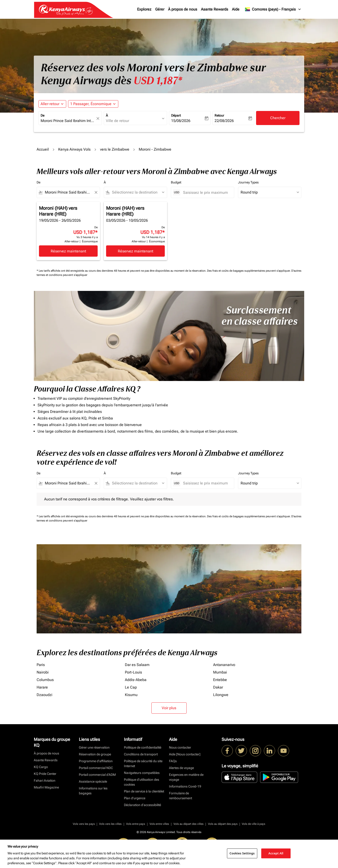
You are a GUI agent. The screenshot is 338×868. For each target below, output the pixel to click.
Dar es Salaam (137, 665)
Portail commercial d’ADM (97, 775)
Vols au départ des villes (188, 824)
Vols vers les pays (84, 824)
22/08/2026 (224, 121)
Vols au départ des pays (223, 824)
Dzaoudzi (44, 695)
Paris (41, 665)
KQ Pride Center (45, 774)
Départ (176, 115)
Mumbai (220, 672)
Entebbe (220, 680)
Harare (42, 687)
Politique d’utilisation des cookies (142, 782)
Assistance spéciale (93, 781)
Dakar (218, 687)
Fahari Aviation (45, 780)
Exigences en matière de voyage (186, 777)
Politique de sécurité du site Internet (143, 763)
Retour (219, 115)
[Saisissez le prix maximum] (206, 192)
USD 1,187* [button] (158, 81)
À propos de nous (183, 9)
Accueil (43, 149)
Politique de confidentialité (143, 747)
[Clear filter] (96, 192)
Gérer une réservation (94, 747)
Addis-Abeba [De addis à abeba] (136, 680)
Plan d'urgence (135, 798)
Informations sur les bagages (93, 791)
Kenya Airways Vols (74, 149)
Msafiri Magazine (46, 787)
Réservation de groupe (95, 754)
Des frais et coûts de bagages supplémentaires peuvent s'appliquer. (249, 271)
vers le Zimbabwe (115, 149)
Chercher (278, 118)
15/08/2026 (181, 121)
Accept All (276, 853)
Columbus (45, 680)
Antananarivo (224, 665)
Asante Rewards (215, 9)
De (42, 115)
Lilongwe (221, 695)
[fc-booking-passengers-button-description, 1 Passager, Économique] (91, 104)
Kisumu (131, 695)
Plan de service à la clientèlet (144, 791)
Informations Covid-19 (185, 786)
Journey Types (248, 182)
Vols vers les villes (110, 824)
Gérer (160, 9)
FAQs (173, 761)
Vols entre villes (159, 824)
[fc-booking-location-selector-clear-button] (99, 118)
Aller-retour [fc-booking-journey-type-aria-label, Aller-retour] (50, 104)
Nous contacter (180, 747)
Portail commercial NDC (96, 768)
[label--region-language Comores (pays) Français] (273, 9)
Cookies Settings (242, 853)
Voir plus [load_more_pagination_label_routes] (169, 708)
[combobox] (68, 121)
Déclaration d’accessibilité (142, 805)
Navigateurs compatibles (142, 773)
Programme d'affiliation (96, 761)
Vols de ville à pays (253, 824)
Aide (236, 9)
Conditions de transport (141, 754)
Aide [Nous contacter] (185, 754)
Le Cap (131, 687)
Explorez (144, 9)
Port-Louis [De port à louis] (133, 672)
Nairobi (43, 672)
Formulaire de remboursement (181, 796)
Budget (176, 182)
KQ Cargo (41, 767)
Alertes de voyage (181, 768)
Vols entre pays (136, 824)
